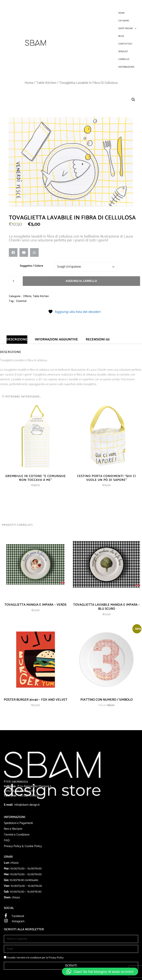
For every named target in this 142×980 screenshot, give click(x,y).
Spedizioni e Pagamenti (18, 823)
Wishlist (123, 52)
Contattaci (125, 44)
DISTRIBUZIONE (126, 67)
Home (122, 13)
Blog (121, 36)
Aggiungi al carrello (81, 281)
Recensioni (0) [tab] (98, 339)
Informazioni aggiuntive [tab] (56, 339)
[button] (133, 100)
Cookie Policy (33, 846)
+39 (21, 796)
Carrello (124, 59)
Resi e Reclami (13, 829)
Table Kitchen (46, 83)
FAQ (7, 840)
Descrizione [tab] (17, 339)
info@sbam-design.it (27, 805)
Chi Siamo (124, 21)
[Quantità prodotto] (15, 281)
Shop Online (127, 29)
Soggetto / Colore (31, 266)
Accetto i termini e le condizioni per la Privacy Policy (35, 958)
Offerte (27, 296)
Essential (21, 301)
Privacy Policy (12, 846)
